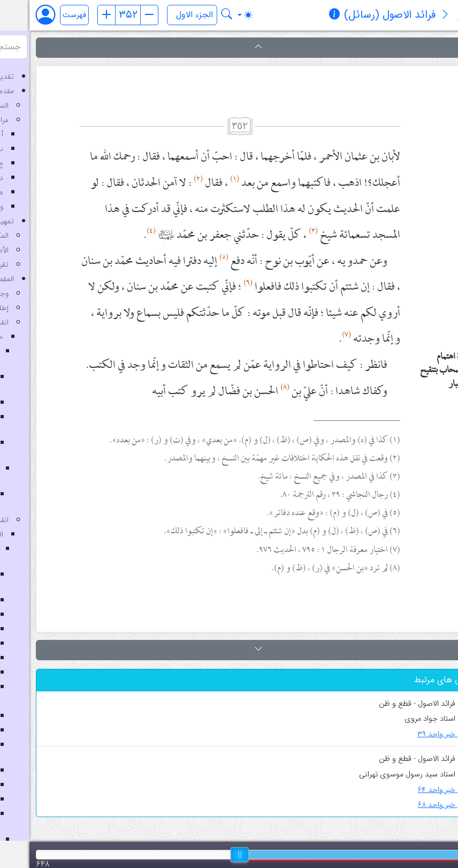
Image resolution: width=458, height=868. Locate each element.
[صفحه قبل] (77, 15)
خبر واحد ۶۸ (415, 805)
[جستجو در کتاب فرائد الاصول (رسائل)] (197, 15)
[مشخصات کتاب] (305, 16)
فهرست (45, 15)
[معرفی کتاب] (416, 16)
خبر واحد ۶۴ (415, 790)
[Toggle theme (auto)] (216, 15)
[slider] (210, 855)
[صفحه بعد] (120, 15)
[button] (229, 48)
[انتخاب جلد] (163, 15)
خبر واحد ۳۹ (415, 734)
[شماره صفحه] (98, 15)
